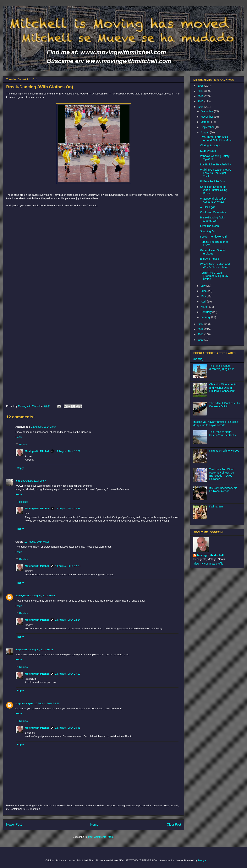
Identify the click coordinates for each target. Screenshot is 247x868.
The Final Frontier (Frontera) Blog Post (222, 367)
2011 (201, 334)
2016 (201, 96)
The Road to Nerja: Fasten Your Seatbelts (223, 434)
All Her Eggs (208, 207)
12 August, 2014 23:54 (44, 427)
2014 (201, 107)
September (208, 127)
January (206, 317)
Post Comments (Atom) (101, 837)
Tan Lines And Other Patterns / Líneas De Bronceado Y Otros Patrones (222, 474)
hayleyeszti (22, 595)
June (204, 291)
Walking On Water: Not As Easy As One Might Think (216, 173)
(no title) (198, 359)
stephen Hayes (24, 703)
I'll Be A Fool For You (213, 181)
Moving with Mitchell (37, 451)
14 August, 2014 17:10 (68, 674)
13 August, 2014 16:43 (42, 595)
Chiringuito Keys (210, 145)
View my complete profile (208, 564)
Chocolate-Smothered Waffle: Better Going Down (214, 190)
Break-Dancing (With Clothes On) (213, 219)
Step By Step (208, 151)
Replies (23, 444)
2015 (201, 101)
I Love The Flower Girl (213, 237)
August (205, 132)
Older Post (174, 825)
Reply (19, 437)
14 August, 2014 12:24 (68, 620)
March (205, 307)
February (206, 312)
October (206, 122)
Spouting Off (208, 231)
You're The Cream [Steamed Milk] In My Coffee (214, 276)
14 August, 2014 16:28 (41, 649)
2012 (201, 329)
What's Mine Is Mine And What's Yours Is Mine (215, 266)
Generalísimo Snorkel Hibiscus (213, 252)
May (204, 296)
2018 (201, 86)
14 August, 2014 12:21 (68, 451)
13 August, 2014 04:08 (37, 542)
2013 (201, 324)
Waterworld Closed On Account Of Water (214, 200)
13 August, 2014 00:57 (33, 481)
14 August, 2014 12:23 (68, 509)
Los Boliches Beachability (215, 164)
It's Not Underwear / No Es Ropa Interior (223, 490)
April (204, 302)
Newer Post (14, 825)
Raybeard (21, 649)
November (207, 117)
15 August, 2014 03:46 (47, 703)
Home (94, 825)
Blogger (202, 860)
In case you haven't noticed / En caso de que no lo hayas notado (216, 423)
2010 (201, 340)
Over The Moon (209, 226)
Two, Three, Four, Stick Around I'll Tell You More (216, 139)
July (203, 286)
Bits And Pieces (209, 259)
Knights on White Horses (224, 451)
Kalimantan (216, 506)
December (207, 111)
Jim (18, 481)
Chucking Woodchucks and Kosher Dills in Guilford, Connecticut (223, 388)
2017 (201, 91)
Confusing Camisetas (213, 212)
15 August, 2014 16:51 (68, 728)
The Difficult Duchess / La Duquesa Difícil (225, 405)
